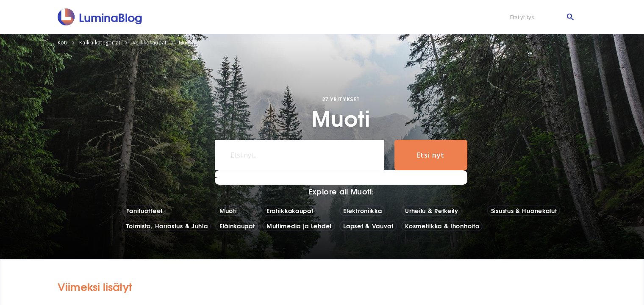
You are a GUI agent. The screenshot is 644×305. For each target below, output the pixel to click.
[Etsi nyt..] (300, 155)
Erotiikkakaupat (290, 211)
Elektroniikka (362, 211)
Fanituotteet (144, 211)
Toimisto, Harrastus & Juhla (167, 226)
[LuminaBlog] (100, 17)
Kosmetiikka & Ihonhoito (442, 226)
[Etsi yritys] (540, 17)
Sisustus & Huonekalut (524, 211)
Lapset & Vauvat (368, 226)
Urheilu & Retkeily (432, 211)
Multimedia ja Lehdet (299, 226)
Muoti (228, 211)
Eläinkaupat (237, 226)
